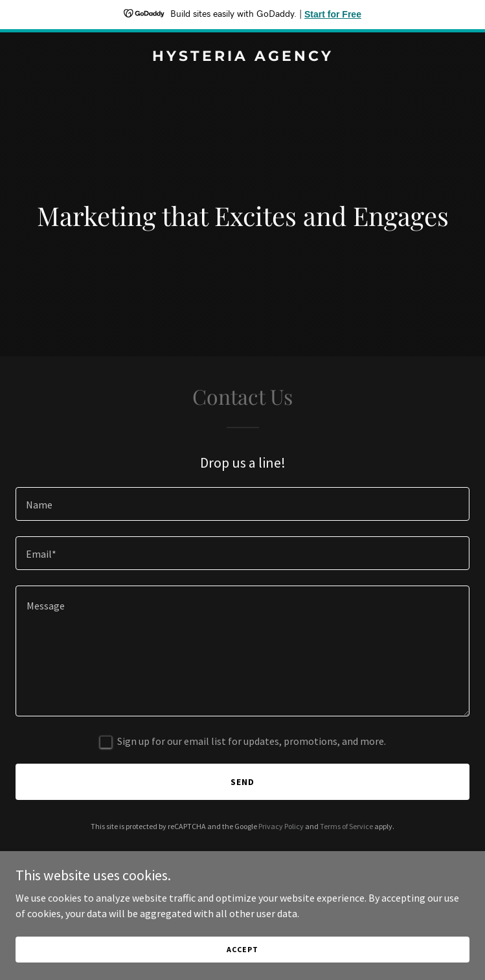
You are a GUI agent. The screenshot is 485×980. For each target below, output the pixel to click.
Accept (242, 967)
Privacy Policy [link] (281, 826)
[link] (242, 57)
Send (242, 782)
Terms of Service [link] (346, 826)
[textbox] (242, 504)
